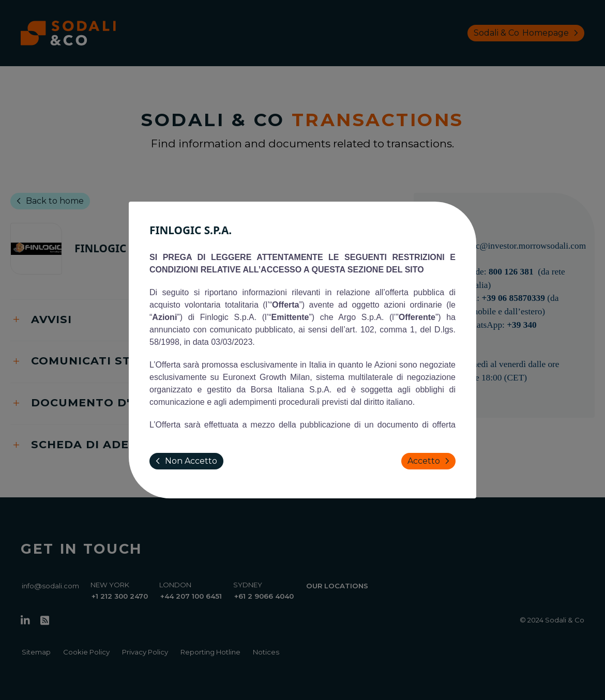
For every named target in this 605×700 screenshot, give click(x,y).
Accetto (430, 461)
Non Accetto (184, 461)
